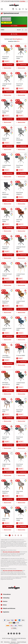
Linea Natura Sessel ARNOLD (6, 356)
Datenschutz (7, 642)
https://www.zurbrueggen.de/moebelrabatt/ (11, 552)
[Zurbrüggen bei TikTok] (19, 634)
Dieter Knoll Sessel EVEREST (7, 275)
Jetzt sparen (14, 26)
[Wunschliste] (23, 9)
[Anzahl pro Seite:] (18, 41)
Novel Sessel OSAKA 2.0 (6, 58)
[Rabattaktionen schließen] (27, 1)
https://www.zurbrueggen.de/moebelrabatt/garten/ (13, 571)
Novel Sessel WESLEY (6, 438)
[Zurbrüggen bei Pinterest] (17, 634)
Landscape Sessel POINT (21, 248)
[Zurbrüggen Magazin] (9, 634)
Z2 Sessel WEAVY (21, 356)
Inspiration (6, 612)
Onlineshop (6, 598)
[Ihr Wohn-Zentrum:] (13, 9)
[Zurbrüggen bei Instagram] (14, 634)
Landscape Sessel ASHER (7, 85)
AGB (2, 642)
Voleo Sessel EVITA (6, 411)
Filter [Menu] (14, 34)
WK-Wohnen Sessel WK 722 (6, 384)
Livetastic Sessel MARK (7, 166)
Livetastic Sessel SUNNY (21, 275)
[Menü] (2, 9)
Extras (5, 605)
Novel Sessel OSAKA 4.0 (20, 112)
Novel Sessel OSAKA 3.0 (20, 465)
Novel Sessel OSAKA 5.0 (20, 193)
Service (5, 601)
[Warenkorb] (26, 9)
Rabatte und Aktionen (9, 608)
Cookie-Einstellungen (22, 642)
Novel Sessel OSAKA (20, 58)
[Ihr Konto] (20, 9)
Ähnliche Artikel (7, 68)
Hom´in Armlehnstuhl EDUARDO (19, 139)
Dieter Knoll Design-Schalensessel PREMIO (20, 221)
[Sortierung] (18, 39)
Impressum (13, 642)
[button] (2, 594)
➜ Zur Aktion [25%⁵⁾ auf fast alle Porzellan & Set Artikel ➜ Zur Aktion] (22, 1)
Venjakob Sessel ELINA (6, 465)
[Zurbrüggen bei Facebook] (11, 634)
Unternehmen (7, 594)
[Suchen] (16, 9)
